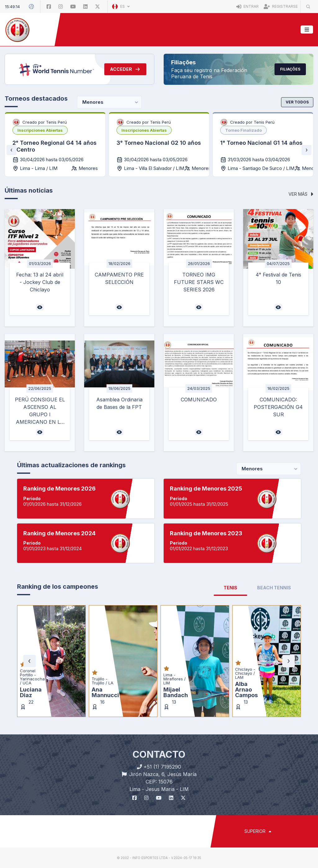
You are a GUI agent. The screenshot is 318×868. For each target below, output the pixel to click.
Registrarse (281, 6)
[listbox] (40, 130)
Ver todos (297, 102)
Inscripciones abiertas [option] (40, 130)
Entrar (248, 6)
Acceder (125, 69)
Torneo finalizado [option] (243, 130)
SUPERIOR (258, 831)
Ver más (301, 194)
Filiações (290, 69)
